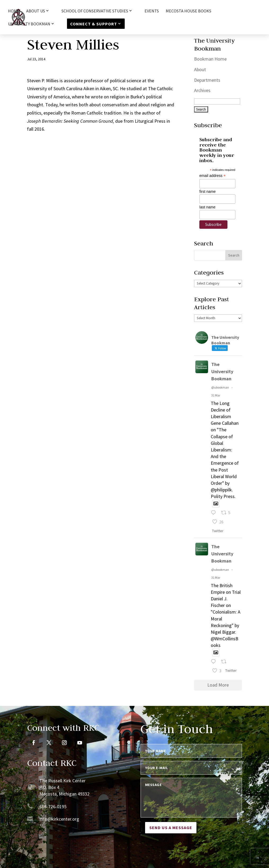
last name (207, 207)
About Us (36, 11)
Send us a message (171, 828)
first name (207, 191)
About (200, 69)
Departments (207, 80)
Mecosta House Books (189, 11)
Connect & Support (94, 24)
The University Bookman (222, 371)
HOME (14, 11)
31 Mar (216, 395)
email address (212, 176)
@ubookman (220, 387)
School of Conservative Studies (95, 11)
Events (152, 11)
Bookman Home (210, 59)
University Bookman (29, 24)
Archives (202, 90)
